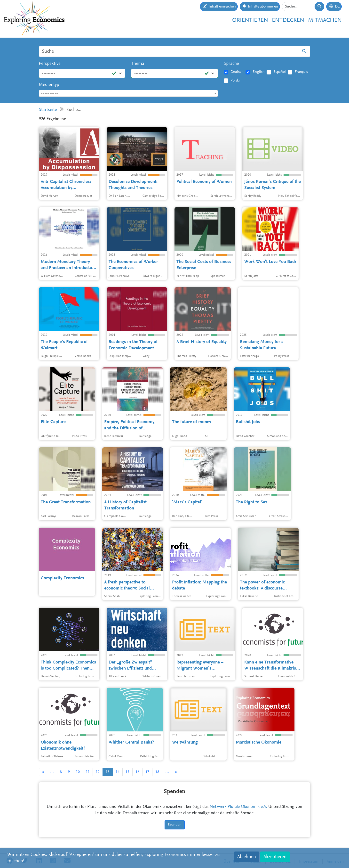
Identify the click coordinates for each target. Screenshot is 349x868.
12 (98, 772)
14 (118, 772)
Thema (138, 64)
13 (108, 772)
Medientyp (49, 85)
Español (280, 72)
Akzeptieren (275, 857)
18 (157, 772)
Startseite (48, 110)
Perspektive (50, 64)
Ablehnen (247, 857)
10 (78, 772)
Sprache (231, 64)
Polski (235, 81)
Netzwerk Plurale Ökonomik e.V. (238, 807)
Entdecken (288, 20)
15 (127, 772)
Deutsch (237, 72)
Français (301, 72)
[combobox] (128, 93)
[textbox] (128, 94)
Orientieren (250, 20)
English (259, 72)
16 (137, 772)
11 (88, 772)
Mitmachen (325, 20)
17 (147, 772)
